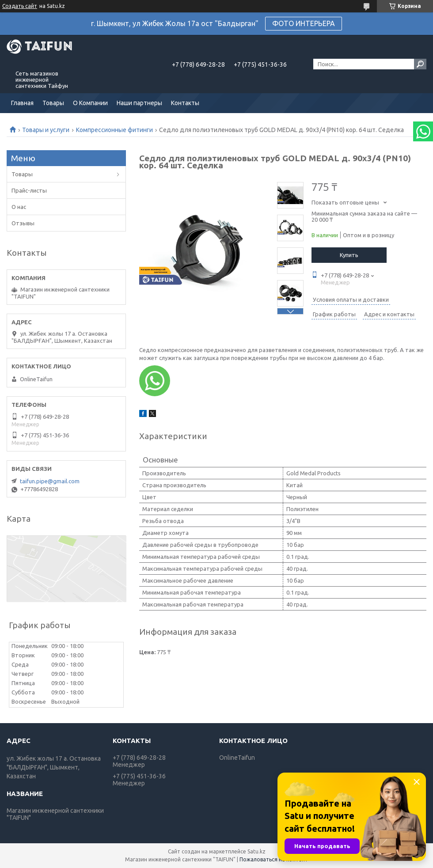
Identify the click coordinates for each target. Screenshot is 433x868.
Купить (349, 255)
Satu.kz (256, 851)
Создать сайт (20, 6)
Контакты (185, 103)
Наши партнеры (139, 103)
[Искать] (420, 64)
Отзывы (23, 223)
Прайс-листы (29, 190)
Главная (22, 103)
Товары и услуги (46, 130)
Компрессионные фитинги (114, 130)
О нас (19, 207)
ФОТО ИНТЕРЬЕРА (304, 23)
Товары (53, 103)
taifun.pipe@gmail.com (50, 481)
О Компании (90, 103)
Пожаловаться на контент (274, 859)
